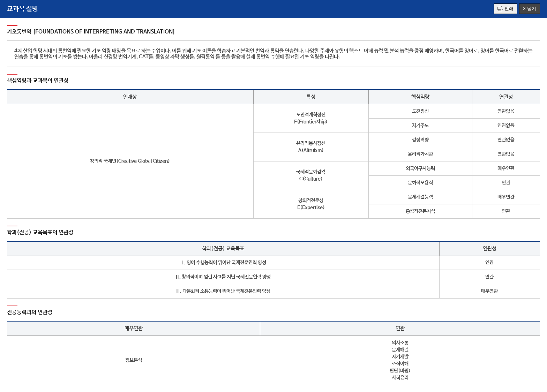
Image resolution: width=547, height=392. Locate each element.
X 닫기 (530, 9)
